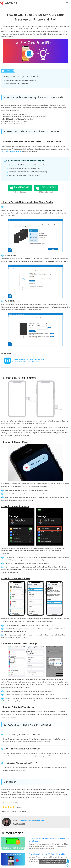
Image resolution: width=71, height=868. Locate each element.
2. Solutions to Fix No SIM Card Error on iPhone (20, 80)
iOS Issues (40, 821)
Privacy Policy (57, 862)
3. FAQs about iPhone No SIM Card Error (18, 83)
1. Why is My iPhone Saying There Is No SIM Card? (21, 77)
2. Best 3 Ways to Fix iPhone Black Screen (26, 362)
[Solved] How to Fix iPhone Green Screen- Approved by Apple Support (49, 840)
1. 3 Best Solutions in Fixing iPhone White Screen (29, 359)
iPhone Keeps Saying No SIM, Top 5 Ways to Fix (47, 854)
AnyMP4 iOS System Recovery (12, 152)
